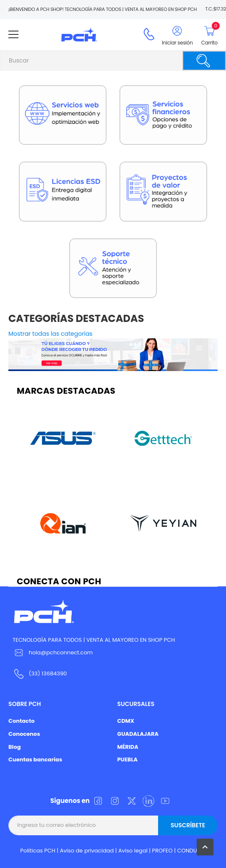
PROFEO (162, 851)
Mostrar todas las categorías (51, 334)
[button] (205, 847)
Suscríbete (188, 825)
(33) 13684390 (48, 673)
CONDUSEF (191, 851)
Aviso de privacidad (87, 851)
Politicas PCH (38, 851)
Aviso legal (133, 851)
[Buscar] (204, 61)
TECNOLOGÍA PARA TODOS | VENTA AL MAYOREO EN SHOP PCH (94, 640)
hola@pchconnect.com (61, 652)
